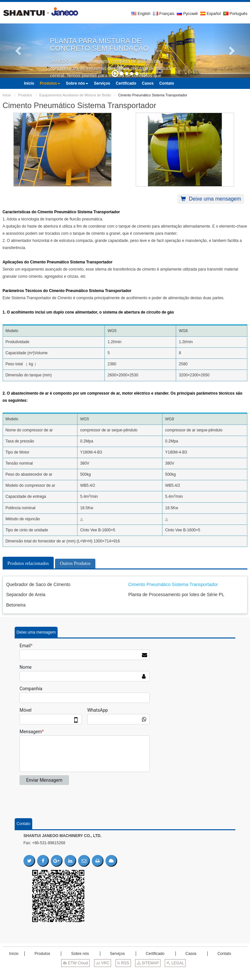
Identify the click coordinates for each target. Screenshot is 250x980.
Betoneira (16, 605)
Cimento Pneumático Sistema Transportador (173, 584)
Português (235, 14)
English (141, 14)
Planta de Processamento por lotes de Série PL (176, 595)
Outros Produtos (75, 563)
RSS (123, 963)
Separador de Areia (26, 595)
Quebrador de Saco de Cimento (38, 584)
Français (164, 14)
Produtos (25, 95)
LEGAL (175, 963)
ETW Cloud (76, 963)
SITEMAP (148, 963)
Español (210, 14)
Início (7, 95)
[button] (19, 51)
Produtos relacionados (28, 563)
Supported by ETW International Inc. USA (125, 973)
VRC (103, 963)
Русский (187, 14)
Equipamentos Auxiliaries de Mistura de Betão (75, 95)
